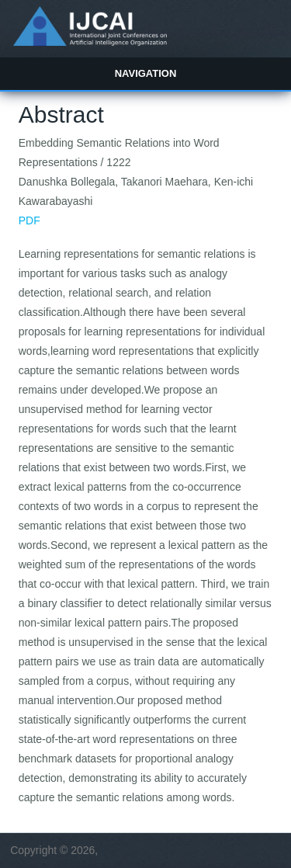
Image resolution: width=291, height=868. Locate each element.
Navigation (146, 73)
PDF (29, 220)
